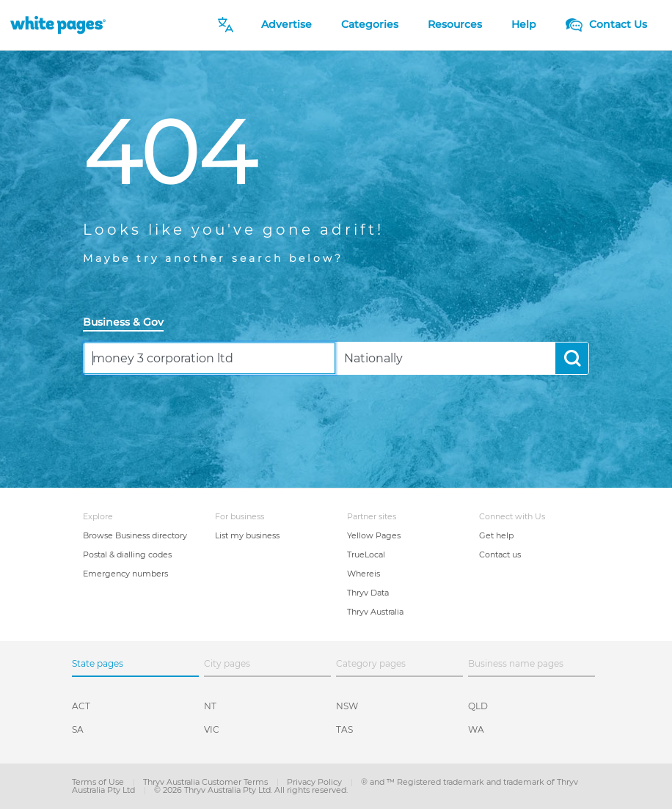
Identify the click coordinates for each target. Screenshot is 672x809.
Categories (370, 24)
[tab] (129, 323)
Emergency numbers (125, 574)
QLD (478, 706)
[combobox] (209, 358)
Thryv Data (368, 593)
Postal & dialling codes (127, 554)
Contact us (500, 554)
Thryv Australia (375, 612)
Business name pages (516, 663)
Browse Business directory (135, 535)
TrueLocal (366, 554)
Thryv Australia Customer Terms (207, 782)
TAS (344, 729)
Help (524, 24)
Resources (455, 24)
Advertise (286, 24)
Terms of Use (99, 782)
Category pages (371, 663)
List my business (247, 535)
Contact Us (606, 24)
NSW (347, 706)
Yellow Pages (374, 535)
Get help (496, 535)
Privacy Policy (315, 782)
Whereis (364, 574)
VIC (212, 729)
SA (78, 729)
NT (210, 706)
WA (476, 729)
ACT (81, 706)
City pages (227, 663)
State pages (98, 663)
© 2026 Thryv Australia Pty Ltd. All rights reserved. (251, 790)
